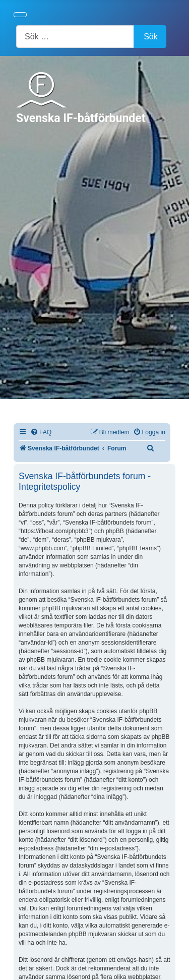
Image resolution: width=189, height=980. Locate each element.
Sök (151, 37)
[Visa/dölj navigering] (20, 15)
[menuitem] (41, 433)
